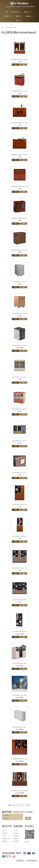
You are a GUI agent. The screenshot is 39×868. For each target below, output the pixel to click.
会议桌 (4, 831)
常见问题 (16, 833)
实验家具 (5, 833)
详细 (15, 64)
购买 (24, 64)
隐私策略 (16, 841)
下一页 (22, 805)
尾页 (28, 805)
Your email (6, 818)
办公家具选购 (16, 12)
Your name (6, 815)
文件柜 (15, 27)
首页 (7, 12)
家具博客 (8, 16)
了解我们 (19, 16)
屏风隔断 (5, 841)
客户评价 (16, 831)
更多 (19, 20)
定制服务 (30, 16)
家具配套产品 (6, 839)
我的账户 (28, 12)
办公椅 (4, 836)
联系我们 (16, 839)
